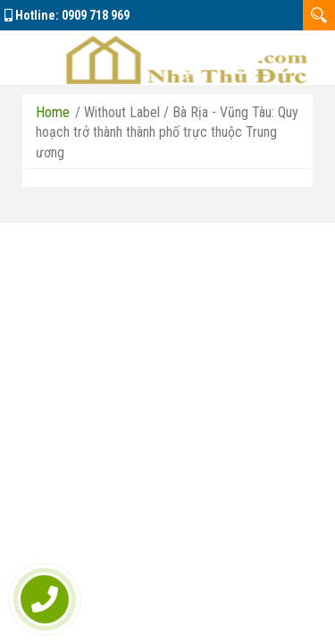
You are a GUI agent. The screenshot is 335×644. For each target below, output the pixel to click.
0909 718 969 (96, 15)
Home (53, 112)
